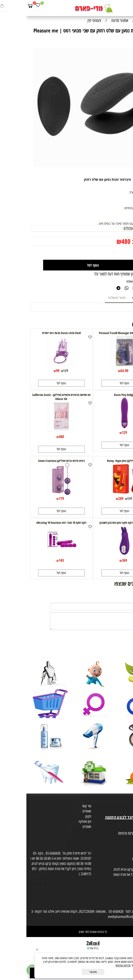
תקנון (62, 816)
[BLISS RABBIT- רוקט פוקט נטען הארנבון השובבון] (98, 555)
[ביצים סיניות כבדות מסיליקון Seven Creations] (35, 493)
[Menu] (129, 6)
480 (100, 241)
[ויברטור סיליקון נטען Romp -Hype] (98, 493)
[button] (98, 383)
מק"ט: (125, 229)
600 (118, 234)
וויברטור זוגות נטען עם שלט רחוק (81, 179)
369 (98, 560)
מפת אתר (126, 828)
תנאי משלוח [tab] (90, 298)
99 (31, 371)
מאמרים (60, 811)
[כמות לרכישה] (118, 253)
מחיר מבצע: (116, 242)
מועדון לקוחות (124, 807)
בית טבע (127, 812)
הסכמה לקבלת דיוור (120, 844)
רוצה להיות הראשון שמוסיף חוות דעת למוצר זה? (98, 274)
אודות (128, 802)
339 (103, 499)
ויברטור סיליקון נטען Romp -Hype (98, 461)
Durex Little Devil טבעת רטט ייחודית (35, 333)
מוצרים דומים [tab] (116, 298)
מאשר (67, 972)
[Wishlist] (12, 6)
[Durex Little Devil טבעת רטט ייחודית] (35, 366)
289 (94, 498)
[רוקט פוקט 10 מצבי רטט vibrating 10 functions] (35, 555)
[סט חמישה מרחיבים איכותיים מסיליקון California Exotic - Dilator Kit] (35, 432)
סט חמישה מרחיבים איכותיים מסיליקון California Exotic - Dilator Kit (35, 397)
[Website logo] (66, 9)
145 (35, 560)
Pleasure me (118, 179)
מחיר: (125, 234)
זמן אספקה (58, 821)
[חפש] (121, 6)
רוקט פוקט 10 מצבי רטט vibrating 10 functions (35, 523)
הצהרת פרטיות (123, 839)
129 (39, 371)
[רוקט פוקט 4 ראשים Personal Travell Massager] (98, 366)
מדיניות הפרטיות (97, 965)
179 (35, 498)
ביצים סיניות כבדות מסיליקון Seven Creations (35, 461)
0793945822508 (108, 229)
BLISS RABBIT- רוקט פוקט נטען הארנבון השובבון (98, 523)
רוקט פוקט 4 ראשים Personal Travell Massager (98, 333)
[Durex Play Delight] (98, 427)
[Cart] (4, 6)
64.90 (98, 371)
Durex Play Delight (98, 395)
